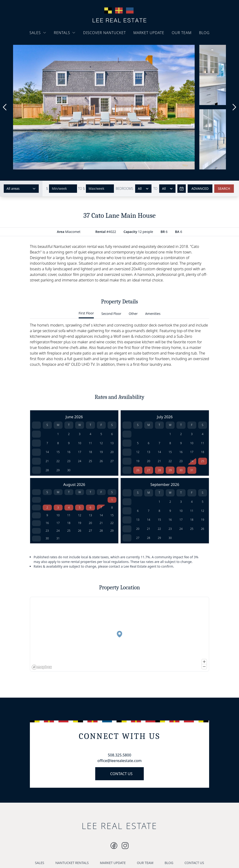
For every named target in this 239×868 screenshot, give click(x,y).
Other (133, 314)
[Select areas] (21, 189)
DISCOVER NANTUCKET (104, 33)
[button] (119, 635)
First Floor (86, 313)
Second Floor (111, 314)
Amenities (153, 314)
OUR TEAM (182, 33)
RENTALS (65, 33)
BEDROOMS (125, 188)
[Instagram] (114, 846)
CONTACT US (121, 774)
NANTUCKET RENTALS (72, 863)
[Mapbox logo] (42, 667)
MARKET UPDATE (149, 33)
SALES (38, 33)
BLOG (204, 33)
